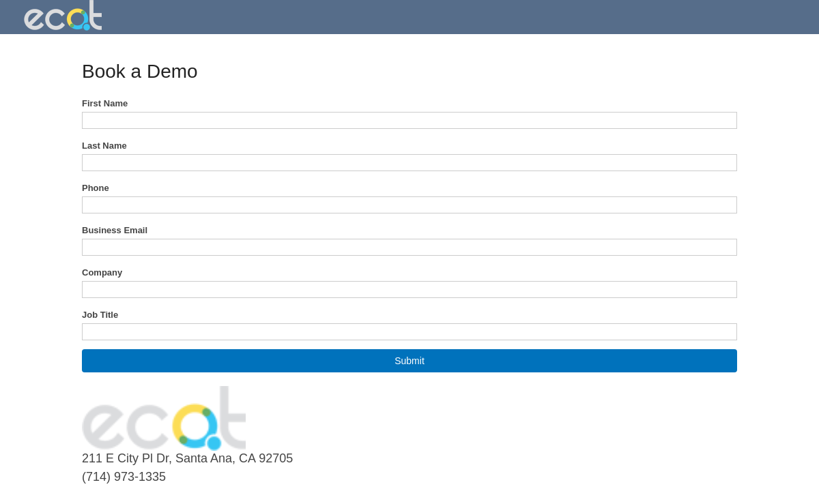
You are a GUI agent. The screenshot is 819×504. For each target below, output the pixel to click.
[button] (409, 361)
